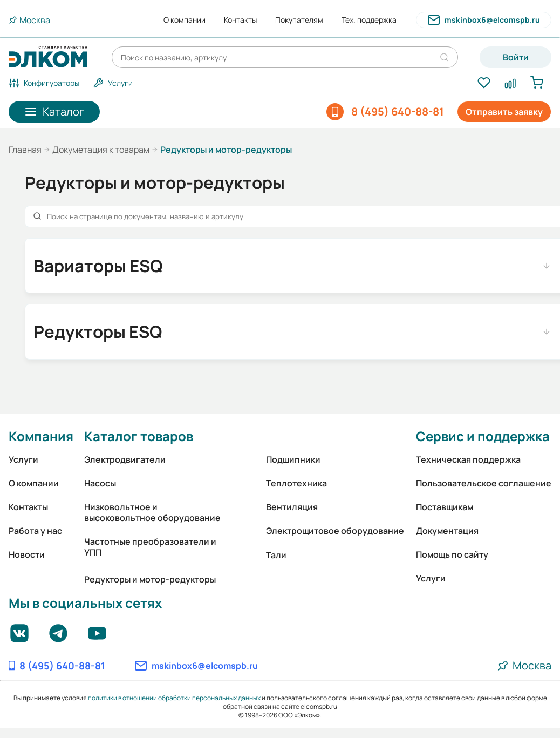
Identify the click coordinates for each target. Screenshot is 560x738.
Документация (447, 531)
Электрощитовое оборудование (335, 531)
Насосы (100, 483)
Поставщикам (445, 507)
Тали (276, 555)
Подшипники (293, 459)
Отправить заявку (504, 112)
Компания (41, 436)
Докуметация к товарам (101, 150)
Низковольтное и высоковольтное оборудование (152, 512)
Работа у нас (35, 531)
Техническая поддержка (468, 459)
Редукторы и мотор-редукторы (150, 579)
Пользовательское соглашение (484, 483)
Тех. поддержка (369, 20)
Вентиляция (292, 507)
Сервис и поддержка (483, 436)
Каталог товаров (139, 436)
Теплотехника (296, 483)
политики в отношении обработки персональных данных (174, 698)
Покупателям (299, 20)
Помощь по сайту (452, 554)
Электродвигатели (125, 459)
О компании (185, 20)
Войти (516, 57)
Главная (25, 150)
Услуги (23, 459)
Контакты (240, 20)
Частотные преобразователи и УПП (150, 547)
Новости (27, 554)
